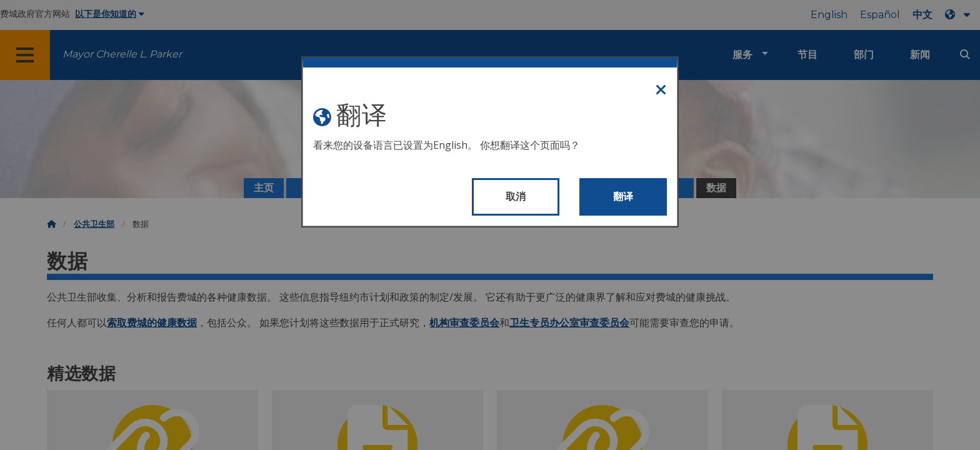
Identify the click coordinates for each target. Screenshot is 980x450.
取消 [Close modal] (516, 197)
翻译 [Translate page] (623, 197)
